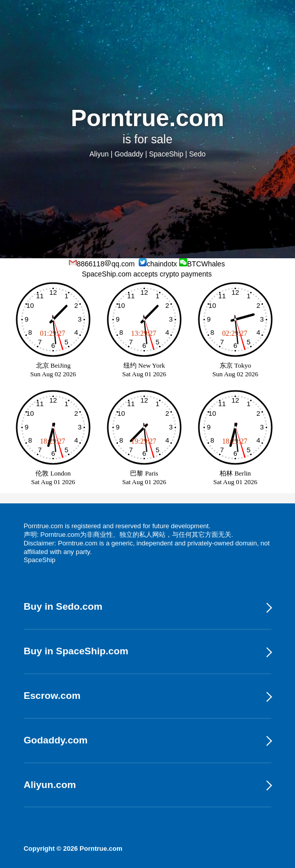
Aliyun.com (50, 785)
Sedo (198, 154)
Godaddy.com (56, 740)
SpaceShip (166, 154)
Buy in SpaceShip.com (76, 651)
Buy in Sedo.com (63, 606)
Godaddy (129, 154)
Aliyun (99, 154)
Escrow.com (52, 696)
